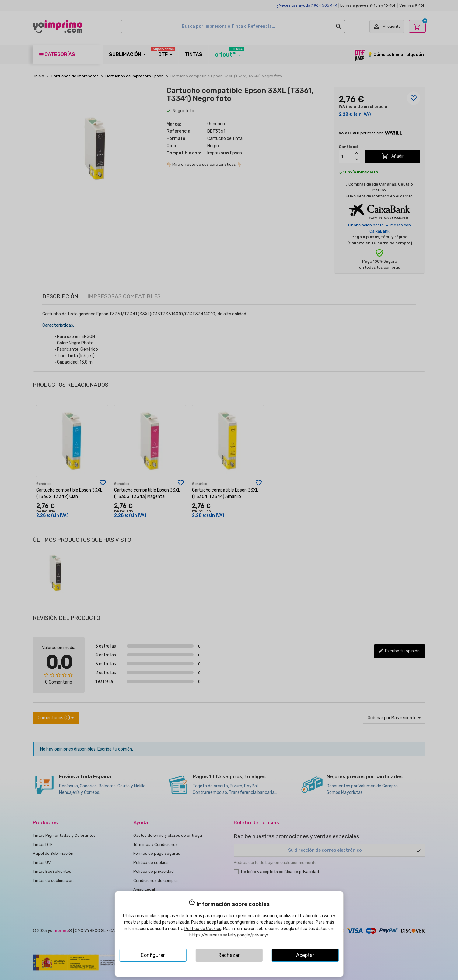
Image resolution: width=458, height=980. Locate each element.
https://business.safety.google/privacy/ (229, 935)
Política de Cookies (203, 929)
